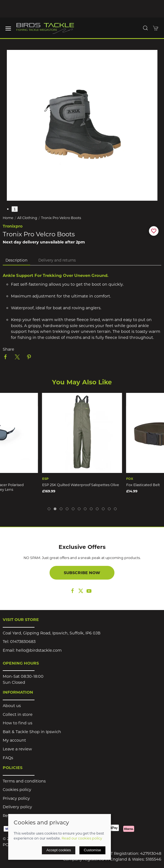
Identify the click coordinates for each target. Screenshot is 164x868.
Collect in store (18, 714)
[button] (8, 29)
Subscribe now (82, 573)
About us (12, 706)
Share (8, 349)
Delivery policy (17, 807)
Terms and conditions (24, 781)
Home (8, 218)
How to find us (18, 723)
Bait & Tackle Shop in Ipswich (32, 732)
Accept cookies (59, 850)
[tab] (49, 509)
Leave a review (17, 749)
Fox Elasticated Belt (143, 485)
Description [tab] (16, 260)
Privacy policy (16, 798)
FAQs (8, 758)
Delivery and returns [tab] (57, 260)
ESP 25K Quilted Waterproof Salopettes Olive (81, 485)
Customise (92, 850)
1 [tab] (15, 209)
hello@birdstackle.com (39, 650)
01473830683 (23, 642)
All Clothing (27, 218)
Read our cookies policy (82, 838)
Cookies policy (17, 790)
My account (14, 740)
